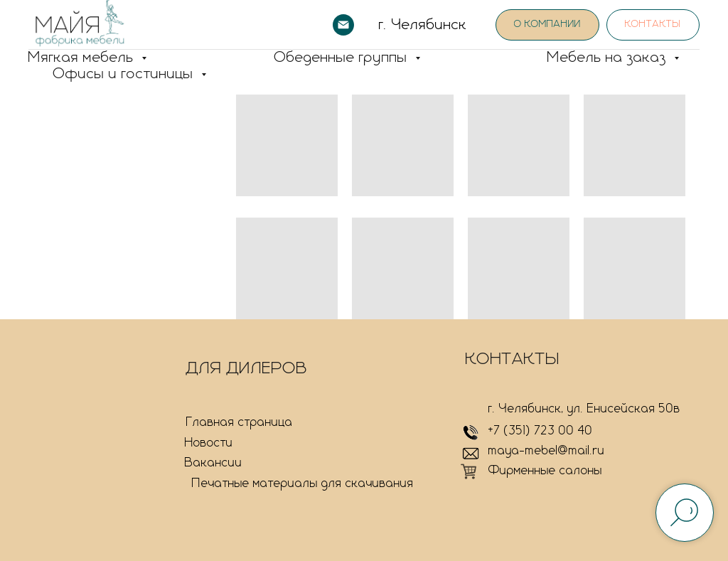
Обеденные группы (343, 58)
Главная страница (240, 422)
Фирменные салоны (545, 471)
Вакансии (214, 463)
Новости (209, 443)
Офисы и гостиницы (125, 74)
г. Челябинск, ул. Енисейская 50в (584, 409)
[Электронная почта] (343, 25)
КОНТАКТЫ (513, 359)
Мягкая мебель (83, 58)
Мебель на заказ (609, 58)
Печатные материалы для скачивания (303, 483)
